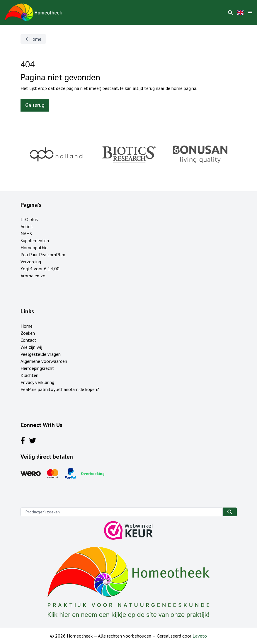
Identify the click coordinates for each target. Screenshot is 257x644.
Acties (27, 226)
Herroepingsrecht (37, 368)
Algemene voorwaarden (44, 361)
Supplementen (35, 240)
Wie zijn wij (31, 347)
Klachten (29, 375)
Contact (28, 340)
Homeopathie (34, 247)
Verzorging (31, 262)
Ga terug (35, 105)
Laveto (200, 636)
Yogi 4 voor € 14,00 (40, 269)
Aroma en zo (33, 276)
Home (33, 39)
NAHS (26, 233)
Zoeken (28, 333)
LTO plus (29, 219)
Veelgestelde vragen (41, 354)
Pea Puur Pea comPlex (43, 254)
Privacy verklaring (37, 382)
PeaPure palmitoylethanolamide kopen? (60, 389)
